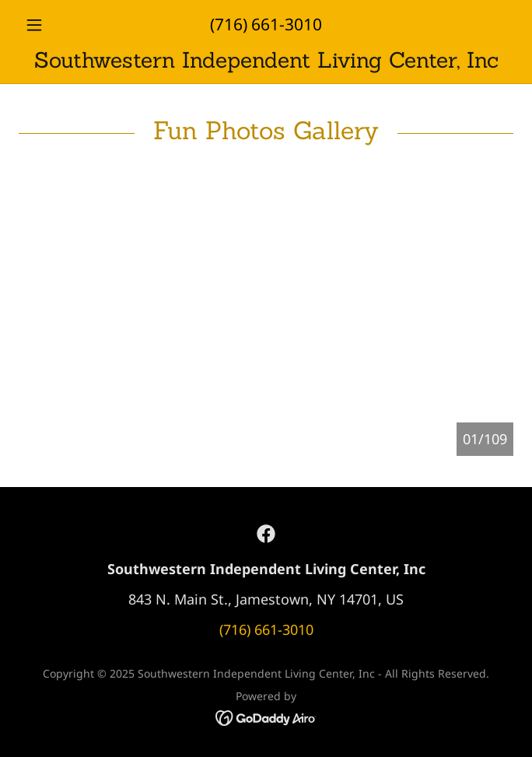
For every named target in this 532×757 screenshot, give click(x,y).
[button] (56, 25)
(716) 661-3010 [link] (266, 24)
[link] (266, 60)
